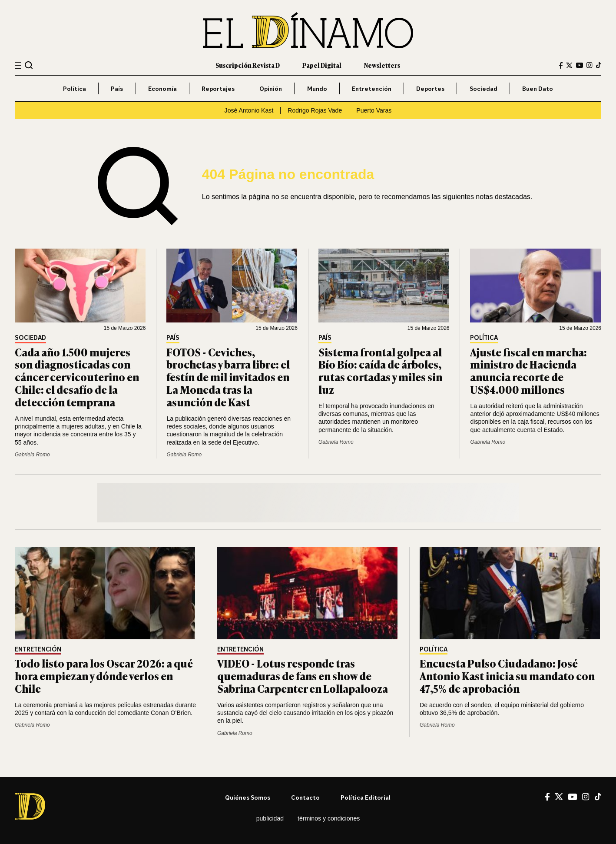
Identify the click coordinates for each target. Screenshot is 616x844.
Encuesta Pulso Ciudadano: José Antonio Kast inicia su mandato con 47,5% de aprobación (507, 676)
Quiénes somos (248, 797)
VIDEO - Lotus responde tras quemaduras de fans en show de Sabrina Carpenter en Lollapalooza (303, 676)
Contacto (305, 797)
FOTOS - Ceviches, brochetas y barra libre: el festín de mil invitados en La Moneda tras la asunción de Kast (228, 377)
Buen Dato (538, 88)
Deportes (430, 88)
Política (75, 88)
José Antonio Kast (249, 110)
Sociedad (484, 88)
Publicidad (270, 818)
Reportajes (218, 88)
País (117, 88)
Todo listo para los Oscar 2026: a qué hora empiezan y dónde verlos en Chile (104, 676)
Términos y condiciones (329, 818)
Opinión (271, 88)
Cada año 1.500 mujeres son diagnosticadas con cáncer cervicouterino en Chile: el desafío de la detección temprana (77, 377)
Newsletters (382, 65)
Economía (162, 88)
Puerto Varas (374, 110)
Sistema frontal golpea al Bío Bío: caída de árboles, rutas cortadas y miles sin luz (380, 370)
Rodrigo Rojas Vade (315, 110)
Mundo (317, 88)
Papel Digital (322, 65)
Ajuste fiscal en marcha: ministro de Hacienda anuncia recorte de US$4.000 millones (528, 370)
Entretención (372, 88)
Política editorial (366, 797)
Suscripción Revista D (248, 65)
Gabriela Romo (32, 455)
